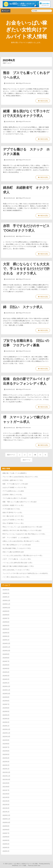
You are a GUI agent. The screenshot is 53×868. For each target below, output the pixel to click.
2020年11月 (6, 819)
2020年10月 (6, 822)
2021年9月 (6, 783)
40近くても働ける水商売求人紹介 (13, 552)
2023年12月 (6, 686)
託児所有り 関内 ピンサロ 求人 (12, 495)
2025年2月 (6, 636)
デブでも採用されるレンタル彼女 (13, 491)
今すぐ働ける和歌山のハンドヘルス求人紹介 (17, 545)
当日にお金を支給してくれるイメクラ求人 (16, 570)
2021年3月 (6, 805)
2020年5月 (6, 840)
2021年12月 (6, 772)
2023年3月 (6, 719)
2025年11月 (6, 604)
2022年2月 (6, 765)
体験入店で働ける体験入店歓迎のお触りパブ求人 (18, 566)
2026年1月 (6, 597)
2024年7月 (6, 661)
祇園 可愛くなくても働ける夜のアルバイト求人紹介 (20, 502)
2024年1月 (6, 683)
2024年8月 (6, 658)
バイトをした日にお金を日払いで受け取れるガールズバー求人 (22, 555)
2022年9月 (6, 740)
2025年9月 (6, 611)
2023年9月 (6, 697)
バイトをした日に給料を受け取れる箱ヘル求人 (17, 563)
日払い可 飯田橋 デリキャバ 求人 (13, 523)
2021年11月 (6, 776)
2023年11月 (6, 690)
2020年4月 (6, 844)
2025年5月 (6, 626)
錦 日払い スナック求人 (23, 307)
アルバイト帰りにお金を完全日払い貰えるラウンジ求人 (20, 477)
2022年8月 (6, 744)
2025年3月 (6, 633)
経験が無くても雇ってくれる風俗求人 (15, 473)
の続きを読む (43, 101)
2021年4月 (6, 801)
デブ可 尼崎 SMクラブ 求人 (11, 509)
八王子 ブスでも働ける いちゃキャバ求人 (17, 559)
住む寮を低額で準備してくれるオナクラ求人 (17, 548)
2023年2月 (6, 722)
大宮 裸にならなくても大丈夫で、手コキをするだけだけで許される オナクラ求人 (26, 269)
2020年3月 (6, 848)
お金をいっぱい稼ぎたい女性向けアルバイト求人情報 (27, 30)
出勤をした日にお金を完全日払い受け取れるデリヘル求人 (21, 541)
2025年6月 (6, 622)
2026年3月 (6, 590)
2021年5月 (6, 797)
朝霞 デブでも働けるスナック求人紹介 (15, 484)
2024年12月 (6, 643)
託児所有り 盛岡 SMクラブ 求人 (13, 480)
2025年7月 (6, 618)
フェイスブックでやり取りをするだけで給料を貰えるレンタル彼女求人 (25, 573)
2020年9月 (6, 826)
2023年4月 (6, 715)
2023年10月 (6, 694)
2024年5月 (6, 669)
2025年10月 (6, 608)
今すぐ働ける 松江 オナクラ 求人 (13, 516)
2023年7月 (6, 704)
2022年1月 (6, 769)
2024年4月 (6, 672)
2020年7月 (6, 833)
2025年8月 (6, 615)
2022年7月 (6, 747)
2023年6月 (6, 708)
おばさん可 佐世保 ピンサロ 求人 (13, 520)
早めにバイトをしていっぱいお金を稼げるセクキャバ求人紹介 (22, 527)
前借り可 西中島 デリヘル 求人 (12, 513)
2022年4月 (6, 758)
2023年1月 (6, 726)
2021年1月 (6, 812)
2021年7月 (6, 790)
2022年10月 (6, 737)
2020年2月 (6, 851)
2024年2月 (6, 679)
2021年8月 (6, 787)
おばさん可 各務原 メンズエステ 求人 (15, 487)
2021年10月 (6, 780)
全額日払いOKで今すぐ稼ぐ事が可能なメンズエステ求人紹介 (22, 530)
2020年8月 (6, 830)
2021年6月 (6, 794)
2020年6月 (6, 837)
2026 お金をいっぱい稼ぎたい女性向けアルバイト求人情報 (21, 864)
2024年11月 (6, 647)
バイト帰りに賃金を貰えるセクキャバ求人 (16, 577)
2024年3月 (6, 676)
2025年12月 (6, 600)
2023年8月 (6, 701)
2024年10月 (6, 651)
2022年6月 (6, 751)
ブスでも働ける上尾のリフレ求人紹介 (15, 498)
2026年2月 (6, 593)
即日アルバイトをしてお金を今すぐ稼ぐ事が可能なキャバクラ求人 (24, 534)
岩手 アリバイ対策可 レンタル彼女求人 (16, 538)
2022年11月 (6, 733)
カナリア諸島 (23, 866)
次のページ (26, 460)
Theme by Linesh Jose (34, 866)
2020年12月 (6, 815)
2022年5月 (6, 754)
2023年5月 (6, 711)
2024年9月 (6, 654)
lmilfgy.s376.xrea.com (24, 83)
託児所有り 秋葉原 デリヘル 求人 (13, 505)
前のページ (11, 455)
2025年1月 (6, 640)
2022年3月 (6, 762)
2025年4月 (6, 629)
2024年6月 (6, 665)
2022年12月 (6, 729)
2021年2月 (6, 808)
